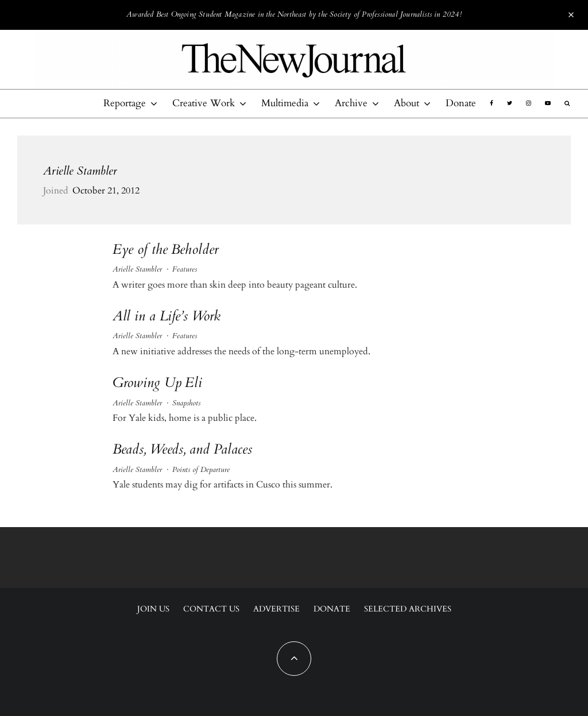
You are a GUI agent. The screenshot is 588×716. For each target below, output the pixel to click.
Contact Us (211, 609)
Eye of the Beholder (166, 250)
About (407, 103)
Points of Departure (201, 470)
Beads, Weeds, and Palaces (182, 450)
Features (185, 269)
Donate (461, 103)
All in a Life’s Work (167, 317)
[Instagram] (529, 103)
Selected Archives (408, 609)
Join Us (153, 609)
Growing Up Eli (157, 383)
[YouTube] (548, 103)
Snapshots (186, 403)
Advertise (276, 609)
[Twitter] (510, 103)
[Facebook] (492, 103)
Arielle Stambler (80, 171)
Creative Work (204, 103)
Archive (351, 103)
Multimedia (285, 103)
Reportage (125, 103)
